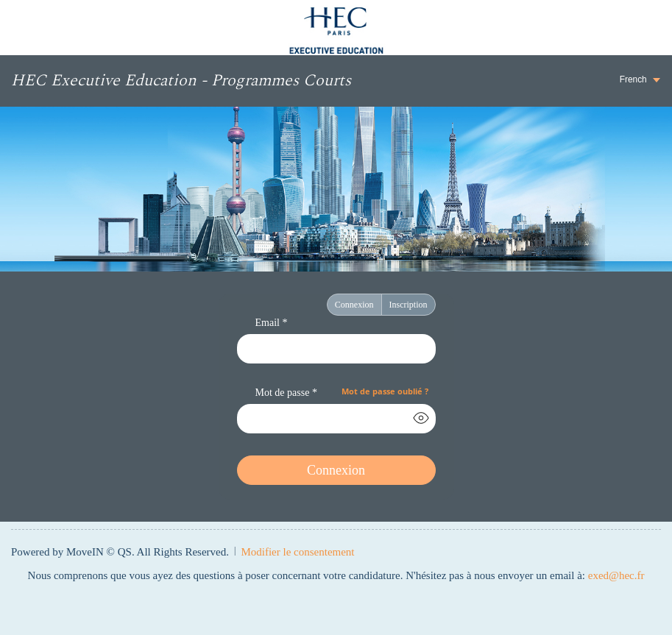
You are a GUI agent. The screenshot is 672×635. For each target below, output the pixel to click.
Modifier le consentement (297, 552)
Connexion (354, 305)
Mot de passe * (286, 393)
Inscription (408, 305)
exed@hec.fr (616, 575)
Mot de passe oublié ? (385, 391)
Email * (272, 323)
